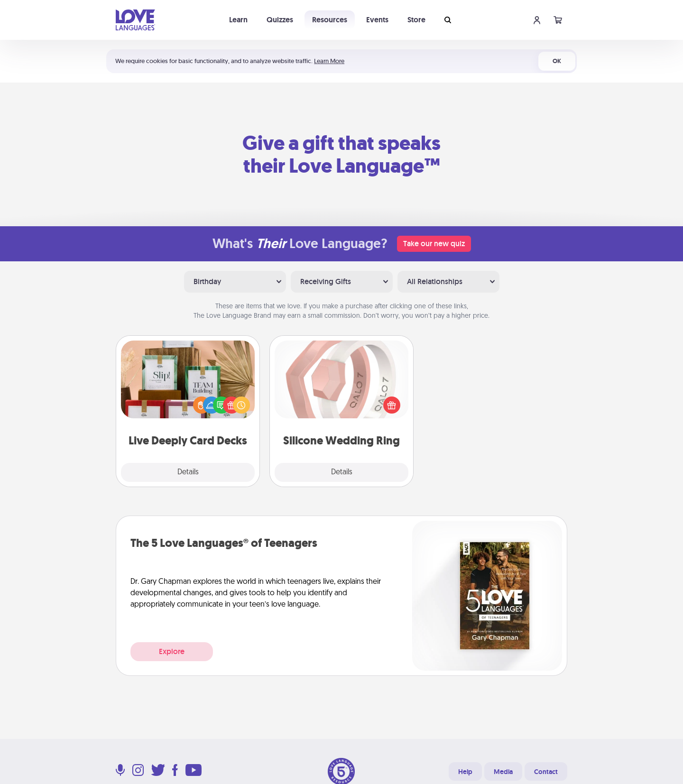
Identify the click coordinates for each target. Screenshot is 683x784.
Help (465, 772)
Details (188, 472)
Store (416, 20)
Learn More (329, 61)
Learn (238, 20)
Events (377, 20)
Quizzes (280, 20)
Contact (546, 772)
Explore (172, 651)
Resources (330, 20)
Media (503, 772)
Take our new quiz (434, 244)
